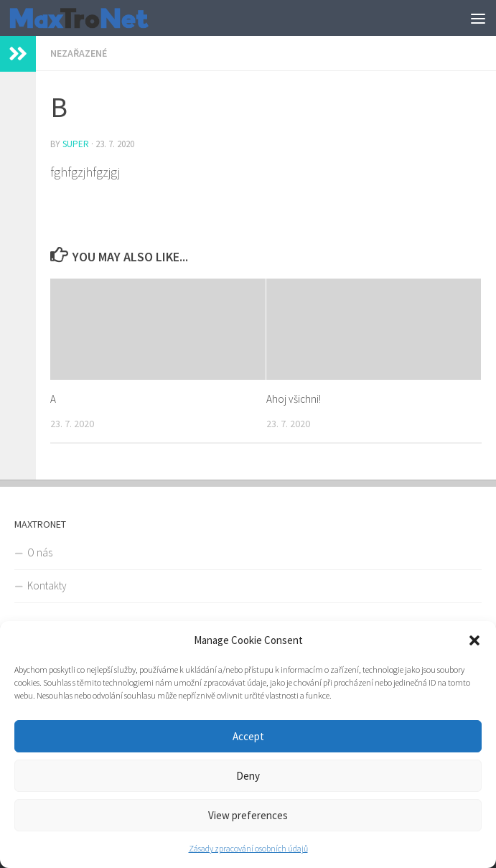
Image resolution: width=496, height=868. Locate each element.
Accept (248, 736)
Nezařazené (79, 53)
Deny (248, 776)
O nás (40, 552)
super (76, 144)
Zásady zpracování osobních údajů (248, 848)
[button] (474, 640)
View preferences (248, 815)
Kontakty (47, 585)
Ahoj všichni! (294, 399)
